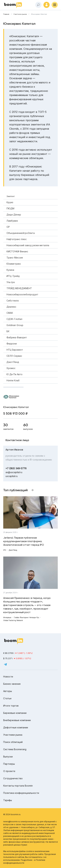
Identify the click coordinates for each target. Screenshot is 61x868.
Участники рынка (20, 14)
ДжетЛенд (13, 550)
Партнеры (9, 764)
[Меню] (55, 5)
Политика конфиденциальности (21, 793)
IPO (5, 550)
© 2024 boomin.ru (12, 814)
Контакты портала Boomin (18, 786)
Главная (6, 14)
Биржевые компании (15, 713)
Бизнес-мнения (12, 684)
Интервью (7, 617)
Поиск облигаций (13, 742)
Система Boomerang (15, 749)
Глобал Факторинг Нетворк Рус (27, 617)
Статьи (7, 698)
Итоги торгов (11, 706)
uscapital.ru (12, 476)
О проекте (9, 771)
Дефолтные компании (16, 727)
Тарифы (8, 800)
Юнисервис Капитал (39, 14)
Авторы (8, 691)
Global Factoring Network (13, 620)
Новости (8, 677)
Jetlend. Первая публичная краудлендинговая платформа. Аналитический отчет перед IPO (24, 541)
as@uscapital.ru (14, 472)
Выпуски (8, 757)
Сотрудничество (13, 778)
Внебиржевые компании (17, 720)
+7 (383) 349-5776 (16, 468)
